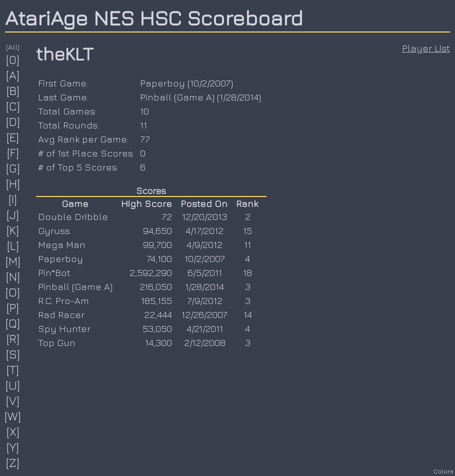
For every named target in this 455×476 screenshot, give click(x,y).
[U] (13, 385)
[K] (13, 230)
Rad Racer (61, 314)
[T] (13, 369)
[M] (13, 261)
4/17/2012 (204, 230)
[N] (13, 276)
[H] (13, 183)
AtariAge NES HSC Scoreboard (154, 17)
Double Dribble (73, 216)
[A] (13, 75)
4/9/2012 (204, 244)
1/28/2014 (239, 97)
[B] (13, 90)
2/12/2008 (205, 342)
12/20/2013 (204, 216)
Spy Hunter (64, 328)
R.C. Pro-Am (63, 300)
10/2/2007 (210, 83)
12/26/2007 (204, 314)
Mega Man (62, 244)
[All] (13, 47)
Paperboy (162, 83)
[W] (13, 416)
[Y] (13, 447)
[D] (13, 121)
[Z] (13, 462)
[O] (13, 292)
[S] (13, 354)
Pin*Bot (54, 272)
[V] (13, 400)
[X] (13, 431)
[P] (13, 307)
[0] (13, 59)
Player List (426, 48)
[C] (13, 106)
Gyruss (54, 230)
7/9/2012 (205, 300)
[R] (13, 338)
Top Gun (57, 342)
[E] (13, 137)
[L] (13, 245)
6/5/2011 (205, 272)
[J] (13, 214)
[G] (13, 168)
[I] (13, 199)
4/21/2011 (205, 328)
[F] (13, 152)
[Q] (13, 323)
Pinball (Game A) (177, 97)
